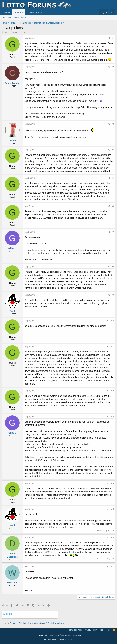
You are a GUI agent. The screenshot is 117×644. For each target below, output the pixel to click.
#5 (113, 178)
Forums (19, 12)
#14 (112, 483)
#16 (112, 537)
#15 (112, 509)
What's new (33, 12)
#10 (112, 321)
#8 (113, 267)
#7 (113, 232)
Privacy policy (91, 630)
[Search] (113, 12)
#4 (113, 150)
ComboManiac (12, 83)
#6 (113, 206)
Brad (12, 311)
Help (101, 630)
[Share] (109, 38)
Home (7, 12)
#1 (113, 38)
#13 (112, 417)
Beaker (12, 140)
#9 (113, 295)
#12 (112, 391)
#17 (112, 566)
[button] (42, 12)
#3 (113, 124)
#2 (113, 67)
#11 (112, 346)
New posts (6, 17)
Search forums (20, 17)
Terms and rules (75, 630)
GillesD (12, 248)
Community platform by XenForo (58, 635)
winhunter (12, 583)
